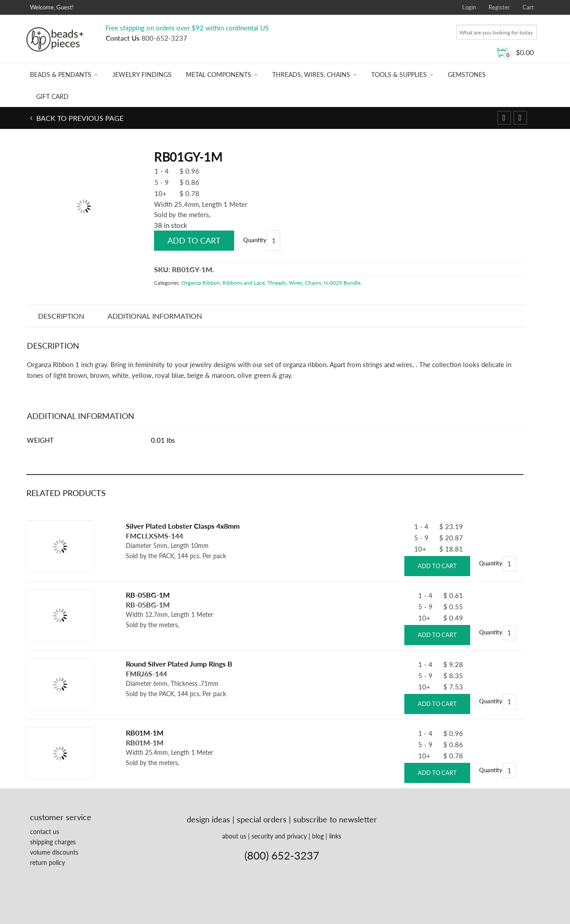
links (335, 836)
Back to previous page (79, 118)
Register (499, 7)
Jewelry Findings (142, 75)
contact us (45, 832)
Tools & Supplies (399, 75)
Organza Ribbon (201, 283)
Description (61, 316)
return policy (47, 862)
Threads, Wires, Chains (311, 75)
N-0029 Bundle (342, 283)
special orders (262, 819)
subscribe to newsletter (335, 819)
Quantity (255, 240)
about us (234, 836)
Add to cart (194, 240)
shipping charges (53, 842)
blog (318, 836)
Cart (528, 7)
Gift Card (52, 96)
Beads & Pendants (61, 75)
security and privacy (279, 836)
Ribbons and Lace (244, 283)
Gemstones (467, 75)
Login (469, 7)
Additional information (155, 316)
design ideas (208, 819)
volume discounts (54, 852)
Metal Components (219, 75)
